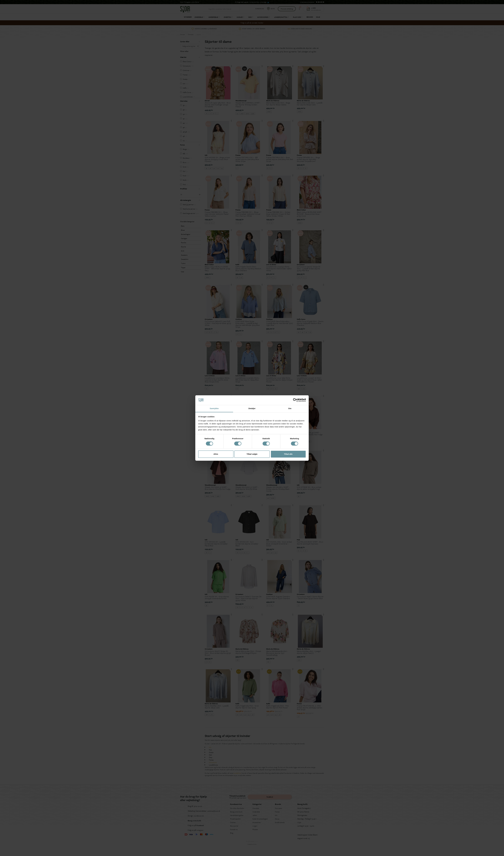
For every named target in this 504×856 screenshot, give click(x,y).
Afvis (216, 454)
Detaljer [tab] (252, 408)
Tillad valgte (252, 454)
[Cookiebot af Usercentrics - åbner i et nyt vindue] (295, 400)
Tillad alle (288, 454)
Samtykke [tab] (214, 408)
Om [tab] (290, 408)
